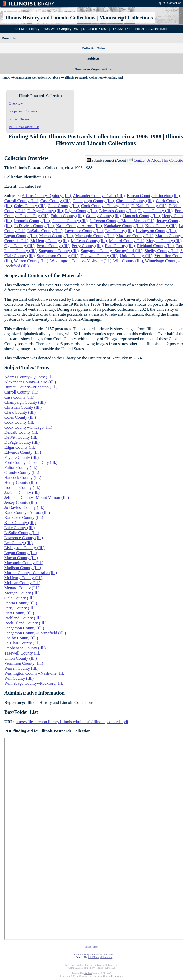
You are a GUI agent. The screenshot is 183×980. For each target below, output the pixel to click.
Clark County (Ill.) (20, 412)
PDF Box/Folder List (24, 127)
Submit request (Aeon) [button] (106, 160)
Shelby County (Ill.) (162, 251)
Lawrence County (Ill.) (84, 231)
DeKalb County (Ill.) (149, 206)
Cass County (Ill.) (55, 201)
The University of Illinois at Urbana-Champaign (99, 976)
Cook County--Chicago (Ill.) (105, 206)
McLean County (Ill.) (89, 241)
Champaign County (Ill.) (93, 201)
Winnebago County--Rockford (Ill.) (34, 683)
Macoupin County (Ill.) (95, 236)
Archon (88, 973)
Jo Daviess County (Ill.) (34, 226)
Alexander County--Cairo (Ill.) (99, 196)
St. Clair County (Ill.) (22, 643)
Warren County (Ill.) (31, 261)
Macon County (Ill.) (56, 236)
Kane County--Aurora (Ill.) (79, 226)
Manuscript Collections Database (38, 78)
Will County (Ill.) (128, 261)
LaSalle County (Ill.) (45, 231)
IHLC (6, 78)
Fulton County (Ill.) (67, 216)
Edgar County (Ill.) (81, 211)
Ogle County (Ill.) (19, 246)
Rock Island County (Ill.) (25, 623)
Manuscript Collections (126, 18)
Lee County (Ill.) (119, 231)
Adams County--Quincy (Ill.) (46, 196)
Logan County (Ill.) (21, 236)
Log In (161, 3)
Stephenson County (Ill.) (58, 256)
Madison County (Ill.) (135, 236)
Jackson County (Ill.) (70, 221)
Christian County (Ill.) (135, 201)
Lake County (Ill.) (20, 528)
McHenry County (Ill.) (49, 241)
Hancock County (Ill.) (142, 216)
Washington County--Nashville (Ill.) (81, 261)
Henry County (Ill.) (21, 482)
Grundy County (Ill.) (103, 216)
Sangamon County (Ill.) (59, 251)
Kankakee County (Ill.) (124, 226)
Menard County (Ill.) (127, 241)
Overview (16, 103)
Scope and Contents (23, 111)
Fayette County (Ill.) (155, 211)
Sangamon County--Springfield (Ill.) (112, 251)
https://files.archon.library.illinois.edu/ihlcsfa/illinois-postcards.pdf (72, 722)
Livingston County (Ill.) (156, 231)
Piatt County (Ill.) (120, 246)
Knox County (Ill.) (161, 226)
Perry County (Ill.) (87, 246)
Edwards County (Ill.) (118, 211)
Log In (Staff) (92, 947)
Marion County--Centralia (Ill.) (31, 573)
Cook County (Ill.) (63, 206)
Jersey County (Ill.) (21, 503)
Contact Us (174, 3)
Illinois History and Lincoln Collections (50, 18)
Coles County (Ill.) (30, 206)
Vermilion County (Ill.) (24, 663)
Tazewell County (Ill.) (99, 256)
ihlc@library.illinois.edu (152, 29)
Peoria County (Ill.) (53, 246)
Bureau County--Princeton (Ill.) (153, 196)
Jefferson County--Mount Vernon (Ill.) (122, 221)
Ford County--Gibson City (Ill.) (31, 462)
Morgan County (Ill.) (164, 241)
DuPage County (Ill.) (45, 211)
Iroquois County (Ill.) (32, 221)
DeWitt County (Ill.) (21, 437)
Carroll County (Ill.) (21, 201)
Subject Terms (19, 119)
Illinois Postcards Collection (84, 78)
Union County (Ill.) (136, 256)
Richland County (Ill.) (156, 246)
